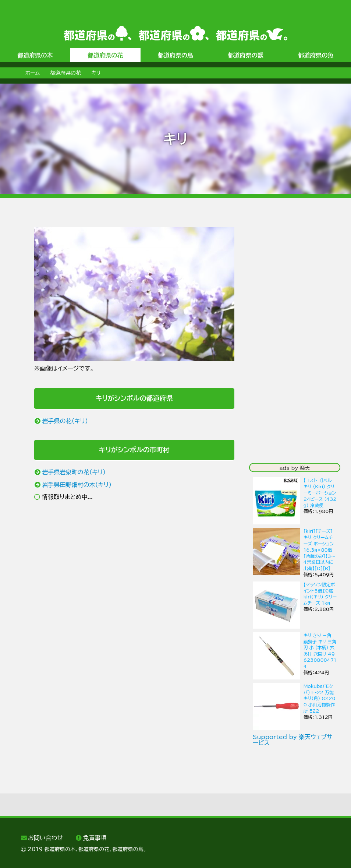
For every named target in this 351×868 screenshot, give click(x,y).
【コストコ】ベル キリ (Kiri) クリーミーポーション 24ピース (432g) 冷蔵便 (320, 493)
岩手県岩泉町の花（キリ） (74, 472)
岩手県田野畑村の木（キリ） (77, 485)
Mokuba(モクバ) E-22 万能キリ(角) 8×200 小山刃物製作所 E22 (320, 698)
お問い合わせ (45, 838)
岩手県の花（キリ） (65, 421)
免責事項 (95, 838)
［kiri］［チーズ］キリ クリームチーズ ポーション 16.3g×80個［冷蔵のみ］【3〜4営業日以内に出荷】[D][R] (320, 550)
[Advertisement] (134, 567)
